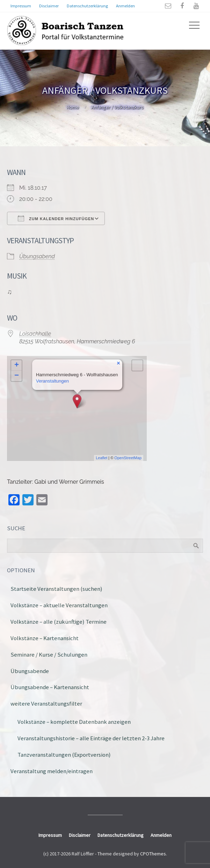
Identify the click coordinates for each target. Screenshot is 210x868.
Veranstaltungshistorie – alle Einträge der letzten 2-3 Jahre (91, 738)
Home (73, 107)
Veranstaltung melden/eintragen (52, 771)
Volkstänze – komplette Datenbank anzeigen (74, 722)
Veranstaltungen (52, 381)
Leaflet (102, 458)
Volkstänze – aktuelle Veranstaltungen (59, 605)
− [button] (17, 376)
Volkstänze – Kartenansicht (45, 638)
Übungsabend (37, 256)
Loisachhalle (35, 334)
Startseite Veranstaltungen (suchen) (56, 589)
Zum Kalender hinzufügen (56, 218)
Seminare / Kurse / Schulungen (49, 654)
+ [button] (17, 365)
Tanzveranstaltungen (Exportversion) (64, 755)
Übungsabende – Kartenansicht (50, 687)
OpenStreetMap (128, 458)
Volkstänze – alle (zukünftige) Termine (59, 622)
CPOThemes (153, 854)
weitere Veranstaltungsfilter (46, 703)
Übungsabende (30, 671)
